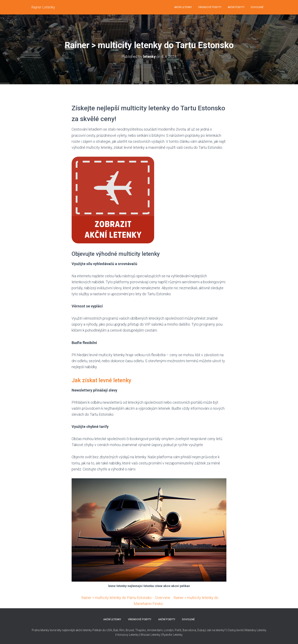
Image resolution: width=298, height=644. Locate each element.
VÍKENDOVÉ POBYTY (210, 7)
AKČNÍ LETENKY (183, 7)
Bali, (116, 630)
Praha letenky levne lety (47, 630)
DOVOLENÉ (257, 7)
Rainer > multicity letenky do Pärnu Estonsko (116, 598)
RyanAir (167, 635)
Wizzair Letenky (150, 635)
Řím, (122, 630)
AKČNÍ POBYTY (236, 7)
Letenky (178, 635)
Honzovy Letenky (128, 635)
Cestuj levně (235, 630)
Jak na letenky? (216, 630)
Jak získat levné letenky (101, 380)
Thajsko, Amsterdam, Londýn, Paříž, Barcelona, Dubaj (170, 630)
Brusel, (130, 630)
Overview (163, 598)
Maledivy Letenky (256, 630)
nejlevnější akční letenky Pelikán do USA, (87, 630)
